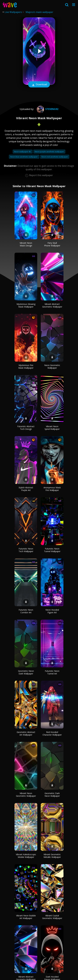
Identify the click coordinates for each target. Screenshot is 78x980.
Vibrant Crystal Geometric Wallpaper (52, 917)
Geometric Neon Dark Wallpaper (26, 672)
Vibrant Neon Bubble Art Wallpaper (26, 917)
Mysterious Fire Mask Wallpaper (26, 367)
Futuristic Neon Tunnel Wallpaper (52, 550)
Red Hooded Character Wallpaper (52, 733)
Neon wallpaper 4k (23, 152)
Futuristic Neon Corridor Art (26, 611)
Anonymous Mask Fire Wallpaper (52, 489)
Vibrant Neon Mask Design (26, 244)
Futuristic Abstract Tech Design (26, 428)
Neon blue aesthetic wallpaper (24, 157)
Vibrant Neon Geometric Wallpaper (26, 795)
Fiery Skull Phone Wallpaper (52, 244)
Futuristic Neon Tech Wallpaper (26, 550)
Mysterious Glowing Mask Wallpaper (26, 305)
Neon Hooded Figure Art (52, 611)
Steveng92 (47, 109)
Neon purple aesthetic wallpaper (49, 152)
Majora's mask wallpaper (39, 12)
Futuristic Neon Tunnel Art (52, 672)
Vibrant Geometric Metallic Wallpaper (52, 856)
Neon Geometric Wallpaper (52, 367)
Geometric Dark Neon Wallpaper (52, 795)
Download (39, 85)
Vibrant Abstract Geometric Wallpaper (52, 305)
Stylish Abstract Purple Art (26, 489)
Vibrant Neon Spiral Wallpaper (52, 428)
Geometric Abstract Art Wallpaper (26, 733)
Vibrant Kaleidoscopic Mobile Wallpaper (26, 856)
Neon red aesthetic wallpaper (55, 157)
